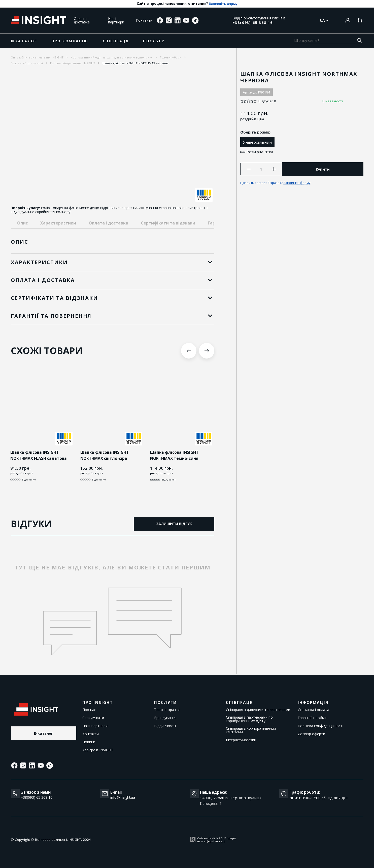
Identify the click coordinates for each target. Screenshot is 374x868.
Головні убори (171, 57)
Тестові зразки (167, 710)
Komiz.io (220, 841)
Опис (22, 223)
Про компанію (70, 41)
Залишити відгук (174, 524)
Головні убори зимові (27, 63)
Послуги (154, 41)
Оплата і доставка (82, 20)
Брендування (165, 718)
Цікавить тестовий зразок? (279, 184)
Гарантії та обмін (313, 718)
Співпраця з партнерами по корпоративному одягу (249, 719)
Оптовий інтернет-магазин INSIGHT (37, 57)
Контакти (144, 20)
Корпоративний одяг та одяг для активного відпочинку (112, 57)
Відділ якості (165, 726)
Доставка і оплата (313, 710)
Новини (89, 742)
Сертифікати (93, 718)
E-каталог (43, 734)
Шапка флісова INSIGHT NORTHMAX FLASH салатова (40, 456)
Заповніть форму (223, 4)
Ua (324, 20)
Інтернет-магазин (241, 740)
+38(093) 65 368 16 (253, 23)
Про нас (89, 710)
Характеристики (58, 223)
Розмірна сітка (260, 152)
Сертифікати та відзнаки (168, 223)
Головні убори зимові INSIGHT (73, 63)
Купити (324, 170)
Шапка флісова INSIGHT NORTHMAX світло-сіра (105, 456)
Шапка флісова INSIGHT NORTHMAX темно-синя (175, 456)
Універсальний (259, 142)
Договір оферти (311, 734)
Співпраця (116, 41)
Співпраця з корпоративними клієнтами (251, 730)
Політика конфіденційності (320, 726)
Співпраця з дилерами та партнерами (258, 710)
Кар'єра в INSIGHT (98, 750)
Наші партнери (116, 20)
